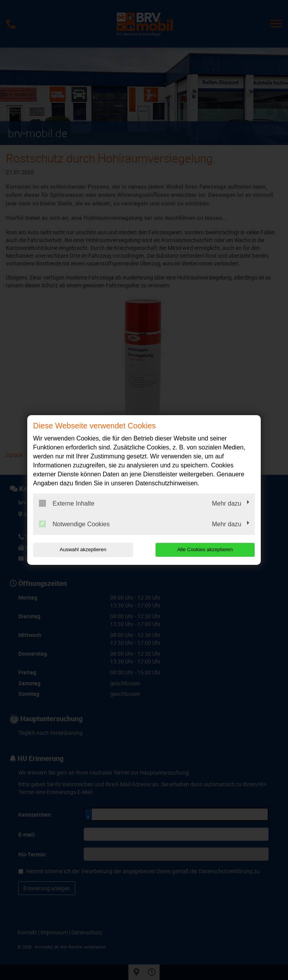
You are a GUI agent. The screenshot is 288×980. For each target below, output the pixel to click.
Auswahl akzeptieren (83, 549)
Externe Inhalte (67, 503)
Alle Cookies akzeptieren (205, 549)
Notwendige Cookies (74, 524)
